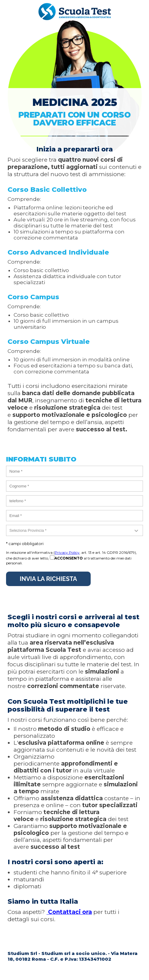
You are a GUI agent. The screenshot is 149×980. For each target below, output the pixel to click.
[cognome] (74, 486)
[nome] (74, 471)
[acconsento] (52, 557)
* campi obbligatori (25, 544)
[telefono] (74, 501)
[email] (74, 516)
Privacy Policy (67, 552)
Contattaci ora (69, 912)
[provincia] (74, 530)
